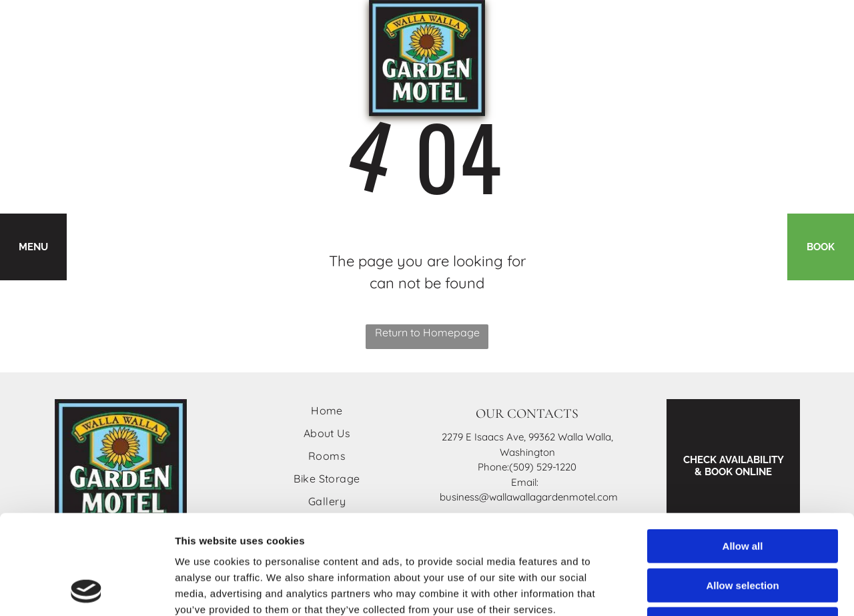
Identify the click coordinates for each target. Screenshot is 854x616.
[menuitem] (327, 410)
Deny (743, 531)
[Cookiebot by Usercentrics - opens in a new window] (86, 590)
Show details (700, 590)
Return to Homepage (427, 332)
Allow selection (742, 492)
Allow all (743, 453)
